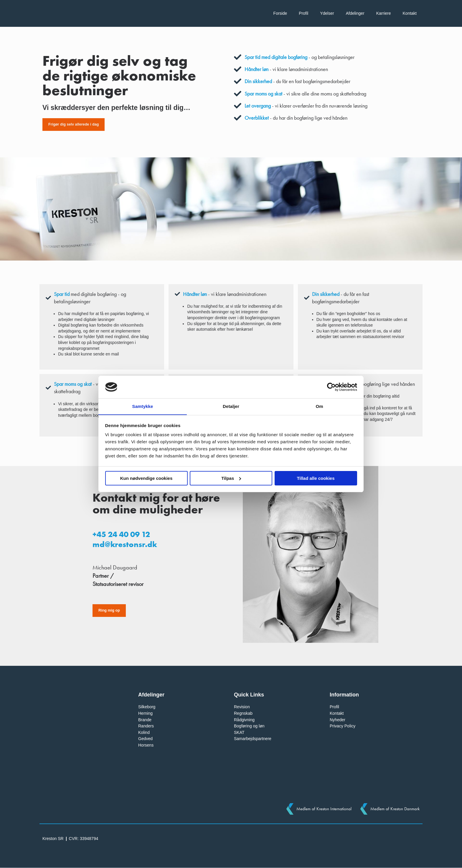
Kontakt (410, 13)
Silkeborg (147, 707)
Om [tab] (319, 406)
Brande (145, 720)
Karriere (384, 13)
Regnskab (243, 713)
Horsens (146, 745)
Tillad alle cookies (316, 478)
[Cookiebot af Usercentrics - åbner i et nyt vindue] (331, 387)
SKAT (239, 732)
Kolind (144, 732)
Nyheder (338, 720)
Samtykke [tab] (143, 406)
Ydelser (327, 13)
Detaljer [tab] (231, 406)
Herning (145, 713)
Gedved (145, 739)
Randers (146, 726)
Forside (280, 13)
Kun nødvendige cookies (146, 478)
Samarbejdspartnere (253, 739)
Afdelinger (355, 13)
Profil (303, 13)
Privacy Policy (343, 726)
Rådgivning (244, 720)
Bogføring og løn (249, 726)
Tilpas (231, 478)
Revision (242, 707)
